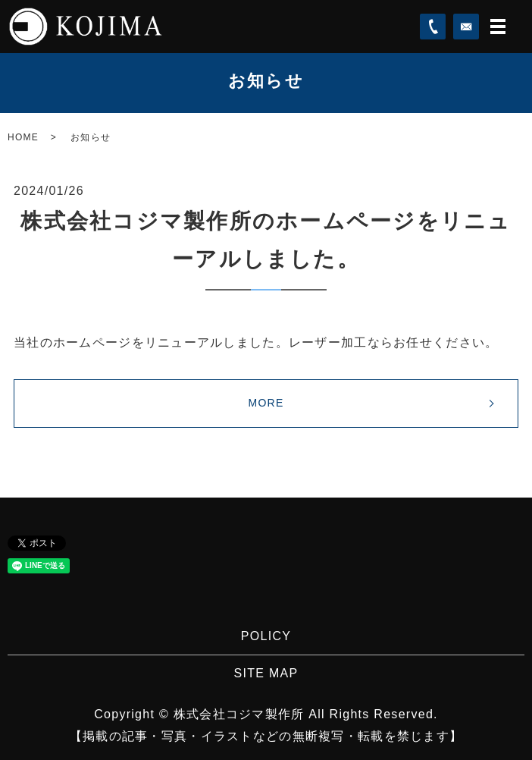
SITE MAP (266, 673)
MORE (266, 403)
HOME (23, 137)
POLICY (266, 636)
